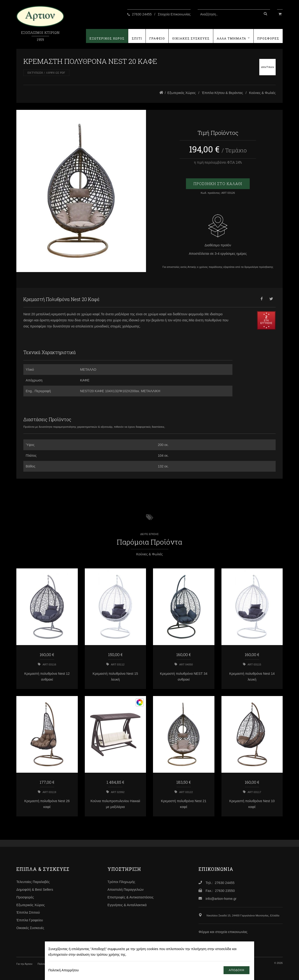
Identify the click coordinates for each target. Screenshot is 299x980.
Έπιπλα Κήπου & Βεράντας (222, 93)
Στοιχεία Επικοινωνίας (174, 14)
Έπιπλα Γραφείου (30, 920)
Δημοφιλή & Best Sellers (35, 890)
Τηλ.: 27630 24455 (220, 883)
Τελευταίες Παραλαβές (33, 882)
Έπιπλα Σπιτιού (28, 912)
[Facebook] (262, 299)
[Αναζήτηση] (265, 14)
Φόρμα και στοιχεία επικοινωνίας (223, 932)
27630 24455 (142, 14)
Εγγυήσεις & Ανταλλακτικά (127, 905)
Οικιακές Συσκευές (30, 928)
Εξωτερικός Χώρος (182, 93)
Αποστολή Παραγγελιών (126, 890)
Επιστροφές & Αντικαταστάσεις (130, 897)
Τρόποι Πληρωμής (121, 882)
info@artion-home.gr (221, 899)
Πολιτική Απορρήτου (64, 970)
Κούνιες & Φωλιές (262, 93)
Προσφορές (25, 897)
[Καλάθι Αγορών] (280, 14)
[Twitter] (271, 299)
